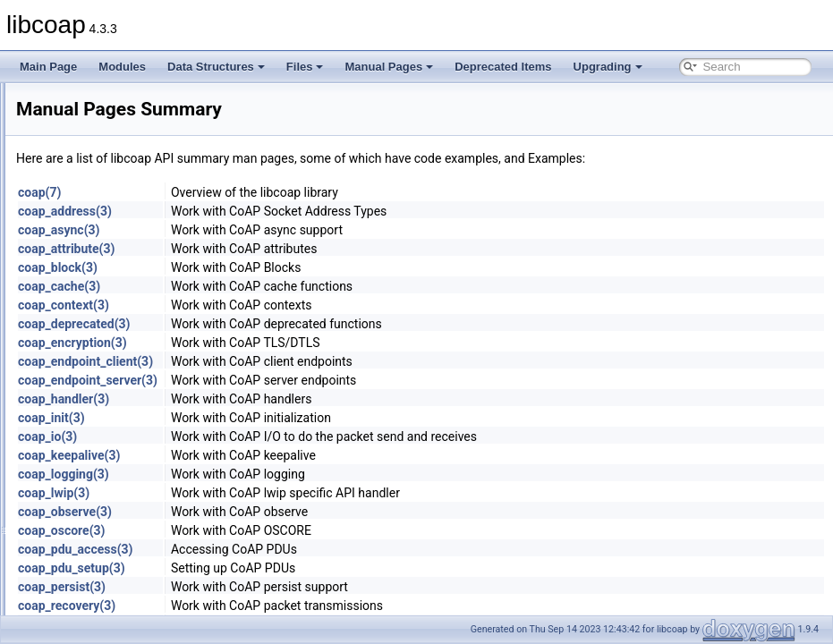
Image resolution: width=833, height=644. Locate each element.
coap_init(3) (275, 418)
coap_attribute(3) (290, 249)
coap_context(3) (287, 305)
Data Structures (216, 67)
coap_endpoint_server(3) (311, 380)
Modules (122, 67)
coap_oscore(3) (285, 530)
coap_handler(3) (287, 399)
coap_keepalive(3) (293, 455)
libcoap (33, 97)
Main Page (48, 67)
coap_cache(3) (283, 286)
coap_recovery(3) (290, 606)
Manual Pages (389, 67)
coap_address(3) (289, 211)
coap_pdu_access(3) (299, 549)
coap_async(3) (283, 230)
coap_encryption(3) (296, 343)
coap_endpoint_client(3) (309, 361)
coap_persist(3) (285, 587)
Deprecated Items (503, 67)
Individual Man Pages (96, 216)
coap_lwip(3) (277, 493)
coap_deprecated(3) (297, 324)
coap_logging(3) (287, 474)
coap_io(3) (271, 436)
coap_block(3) (281, 267)
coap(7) (263, 192)
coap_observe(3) (289, 512)
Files (305, 67)
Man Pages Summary (96, 196)
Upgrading (608, 67)
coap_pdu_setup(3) (295, 568)
